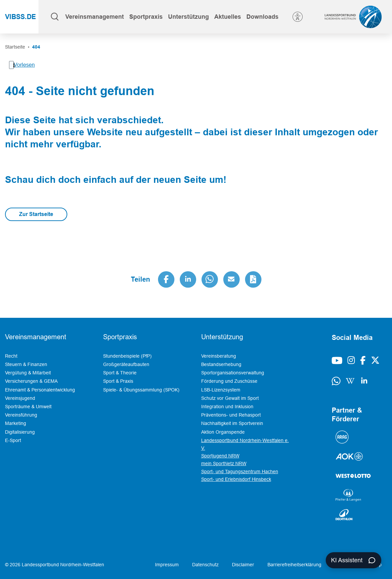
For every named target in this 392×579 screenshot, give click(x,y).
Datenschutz (205, 565)
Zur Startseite (36, 214)
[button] (95, 17)
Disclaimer (243, 565)
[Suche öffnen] (55, 17)
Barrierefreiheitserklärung (294, 565)
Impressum (167, 565)
